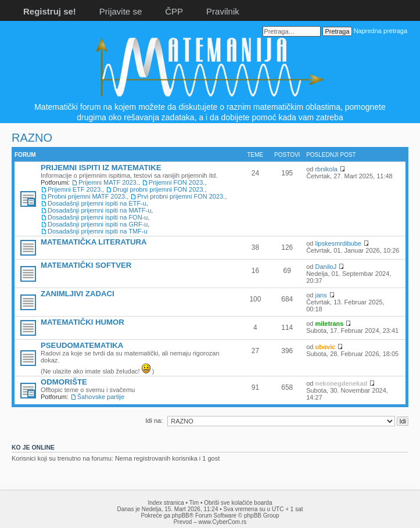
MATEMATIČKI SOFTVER (86, 265)
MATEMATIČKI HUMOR (82, 322)
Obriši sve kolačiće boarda (238, 503)
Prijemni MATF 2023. (108, 182)
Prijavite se (121, 11)
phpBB (181, 516)
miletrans (329, 324)
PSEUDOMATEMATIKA (82, 345)
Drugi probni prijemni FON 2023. (159, 189)
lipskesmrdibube (338, 243)
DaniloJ (326, 267)
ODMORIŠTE (64, 382)
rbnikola (326, 169)
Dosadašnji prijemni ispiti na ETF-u (97, 203)
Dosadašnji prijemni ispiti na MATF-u (99, 210)
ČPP (174, 11)
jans (321, 295)
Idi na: (154, 421)
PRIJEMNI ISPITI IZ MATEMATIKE (101, 168)
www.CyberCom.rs (223, 522)
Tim (194, 503)
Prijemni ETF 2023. (75, 189)
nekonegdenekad (341, 383)
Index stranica (166, 503)
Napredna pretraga (380, 31)
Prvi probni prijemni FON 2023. (181, 196)
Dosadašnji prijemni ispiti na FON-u (98, 217)
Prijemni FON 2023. (177, 182)
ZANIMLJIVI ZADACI (78, 294)
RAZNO (32, 138)
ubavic (325, 347)
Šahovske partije (101, 397)
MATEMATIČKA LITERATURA (94, 242)
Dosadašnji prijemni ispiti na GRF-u (98, 224)
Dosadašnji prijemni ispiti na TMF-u (98, 231)
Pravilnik (223, 11)
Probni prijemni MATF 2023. (87, 196)
